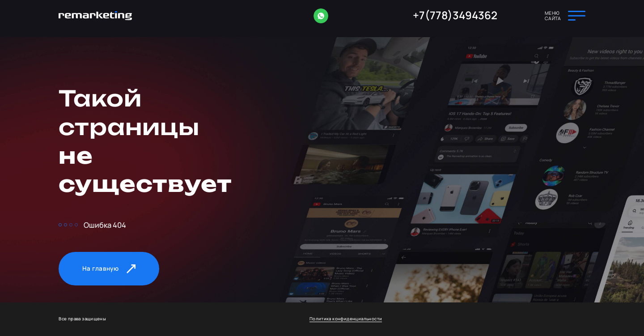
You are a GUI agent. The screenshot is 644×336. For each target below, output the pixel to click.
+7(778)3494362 (455, 15)
